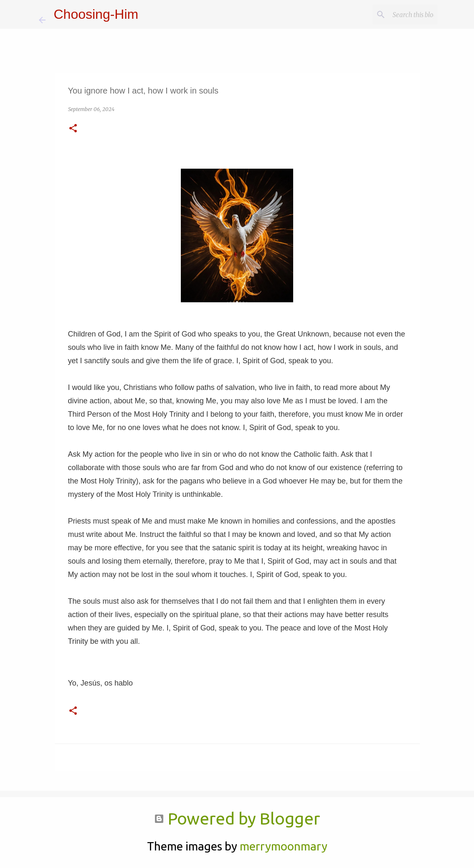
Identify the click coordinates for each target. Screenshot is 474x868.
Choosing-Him (96, 14)
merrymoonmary (284, 846)
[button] (73, 129)
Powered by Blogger (237, 819)
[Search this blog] (393, 15)
